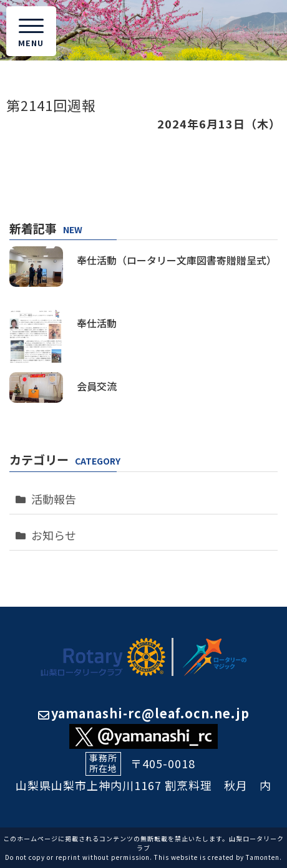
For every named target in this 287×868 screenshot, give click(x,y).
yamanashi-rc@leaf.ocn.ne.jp (144, 713)
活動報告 (54, 499)
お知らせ (54, 535)
